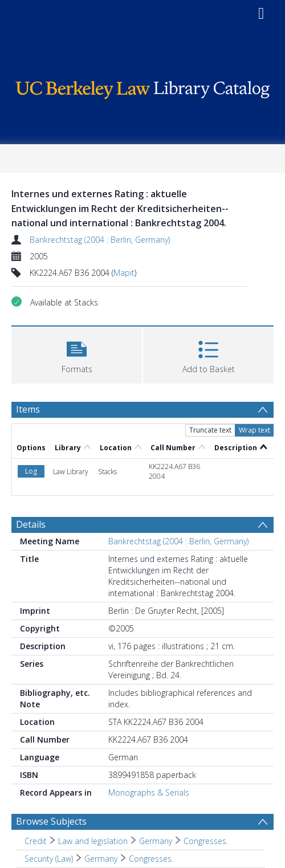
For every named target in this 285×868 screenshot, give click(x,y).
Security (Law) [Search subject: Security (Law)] (49, 859)
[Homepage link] (143, 87)
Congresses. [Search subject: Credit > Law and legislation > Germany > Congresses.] (206, 841)
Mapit (124, 273)
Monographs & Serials (149, 792)
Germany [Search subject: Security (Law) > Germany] (101, 859)
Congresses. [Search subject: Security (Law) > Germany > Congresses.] (151, 859)
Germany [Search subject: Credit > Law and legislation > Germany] (156, 841)
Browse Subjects (51, 821)
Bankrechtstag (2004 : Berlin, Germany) (100, 240)
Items (28, 409)
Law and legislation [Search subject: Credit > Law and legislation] (93, 841)
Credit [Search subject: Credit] (36, 841)
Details (31, 524)
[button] (77, 354)
